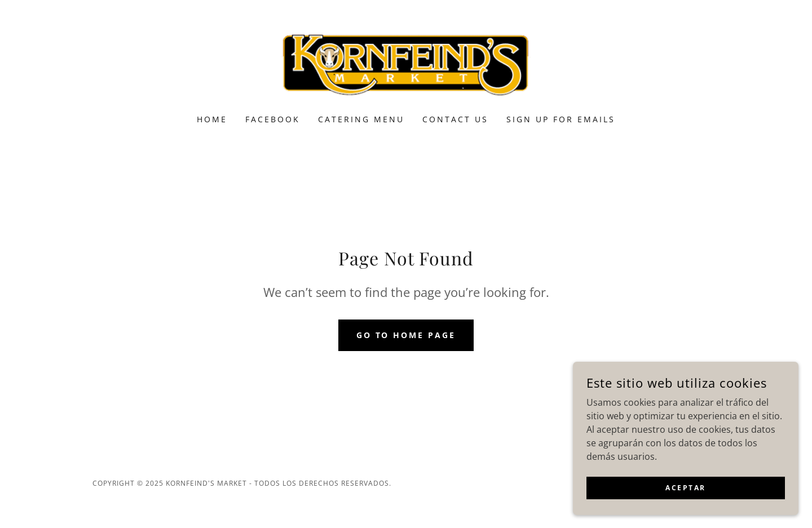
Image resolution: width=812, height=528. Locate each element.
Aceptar (686, 488)
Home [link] (212, 119)
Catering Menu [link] (361, 119)
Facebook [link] (273, 119)
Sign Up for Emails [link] (561, 119)
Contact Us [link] (455, 119)
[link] (406, 64)
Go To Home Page (406, 335)
